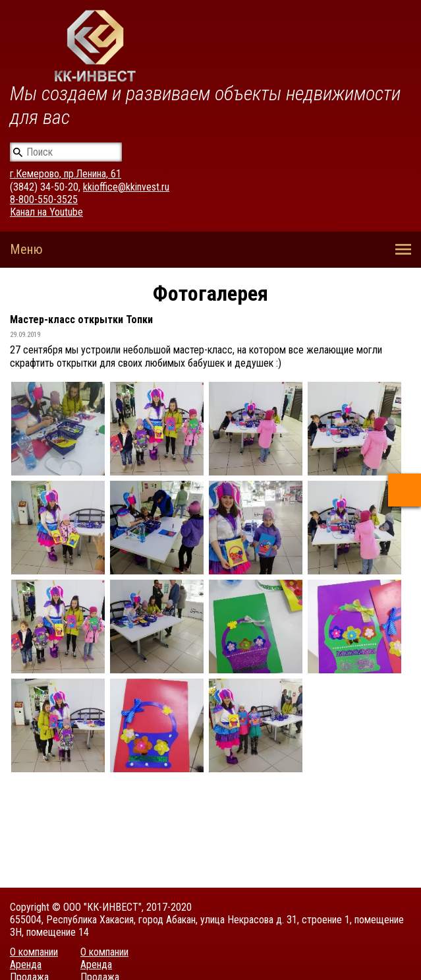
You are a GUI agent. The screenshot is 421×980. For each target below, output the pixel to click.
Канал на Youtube (46, 212)
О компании (34, 952)
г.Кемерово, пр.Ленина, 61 (66, 174)
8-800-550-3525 (44, 199)
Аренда (26, 965)
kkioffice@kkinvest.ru (126, 187)
